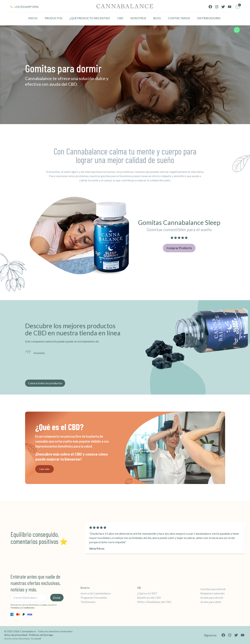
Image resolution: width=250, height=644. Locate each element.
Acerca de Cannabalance (96, 593)
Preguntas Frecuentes (94, 598)
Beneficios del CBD (149, 598)
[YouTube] (230, 7)
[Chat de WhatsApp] (237, 30)
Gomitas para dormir (213, 589)
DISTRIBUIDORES (209, 18)
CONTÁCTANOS (179, 18)
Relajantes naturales (213, 593)
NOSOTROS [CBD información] (138, 18)
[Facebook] (210, 7)
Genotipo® (36, 639)
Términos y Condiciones (23, 608)
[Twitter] (223, 7)
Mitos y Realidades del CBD (154, 602)
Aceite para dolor (211, 602)
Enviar (57, 598)
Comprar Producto (179, 248)
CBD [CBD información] (120, 18)
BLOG (157, 18)
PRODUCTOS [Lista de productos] (53, 18)
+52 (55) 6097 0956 (26, 7)
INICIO (33, 18)
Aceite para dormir (212, 598)
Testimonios (88, 602)
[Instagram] (217, 7)
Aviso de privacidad (16, 635)
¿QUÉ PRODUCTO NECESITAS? (90, 18)
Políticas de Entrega (41, 635)
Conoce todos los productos (45, 383)
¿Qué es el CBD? (147, 593)
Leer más (44, 469)
